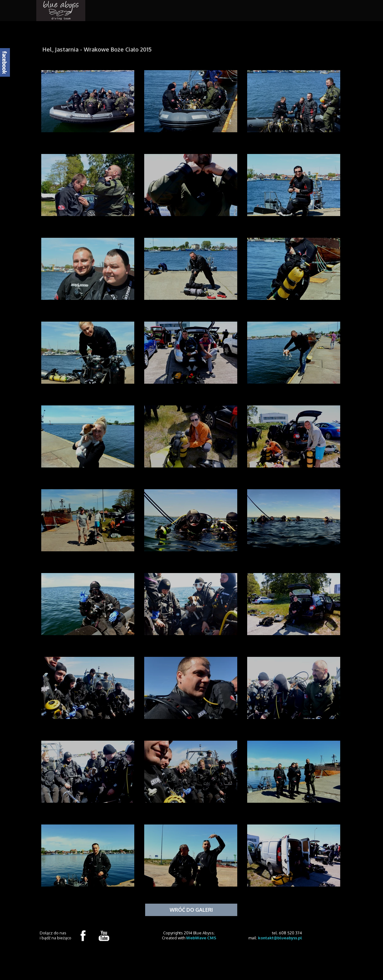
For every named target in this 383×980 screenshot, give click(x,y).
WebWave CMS (201, 938)
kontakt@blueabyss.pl (280, 938)
